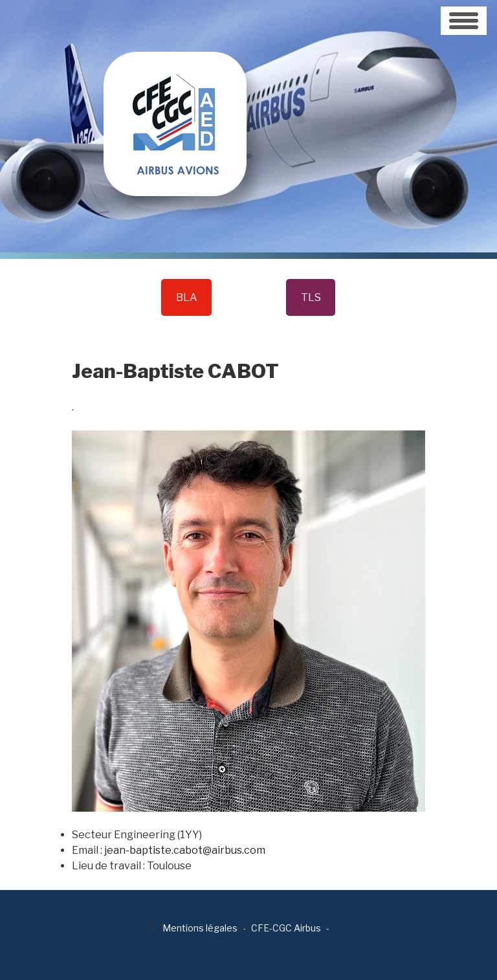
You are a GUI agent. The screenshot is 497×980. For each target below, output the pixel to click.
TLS (311, 297)
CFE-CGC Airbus (286, 928)
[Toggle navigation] (464, 21)
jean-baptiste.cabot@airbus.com (185, 850)
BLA (187, 297)
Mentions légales (200, 928)
